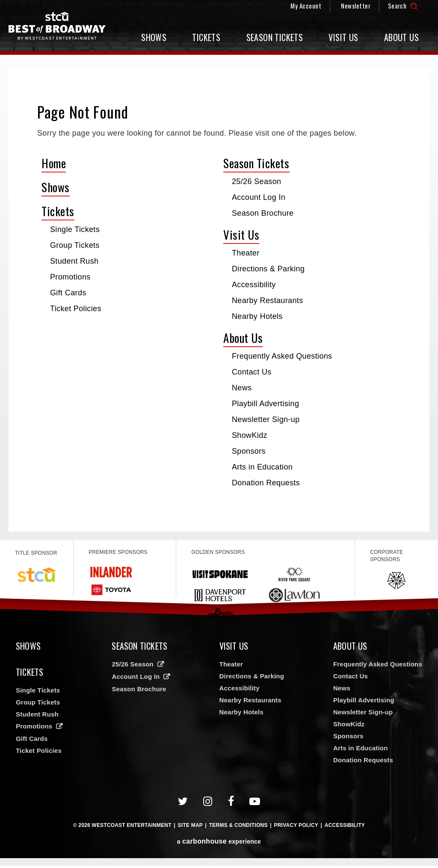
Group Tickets (75, 245)
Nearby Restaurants (268, 300)
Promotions (70, 277)
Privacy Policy (296, 827)
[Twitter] (183, 804)
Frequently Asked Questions (282, 356)
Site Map (190, 827)
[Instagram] (208, 804)
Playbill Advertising (265, 404)
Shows (154, 37)
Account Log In (259, 197)
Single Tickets (75, 229)
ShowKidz (250, 435)
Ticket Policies (76, 309)
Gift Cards (68, 293)
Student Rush (74, 261)
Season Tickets (275, 37)
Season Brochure (263, 213)
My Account (306, 6)
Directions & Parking (268, 269)
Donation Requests (266, 483)
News (242, 388)
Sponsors (249, 451)
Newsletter (356, 6)
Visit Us (343, 37)
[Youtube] (255, 804)
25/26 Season (256, 181)
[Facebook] (231, 804)
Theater (246, 253)
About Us (401, 37)
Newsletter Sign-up (266, 419)
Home (54, 163)
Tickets (206, 37)
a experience (219, 843)
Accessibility (254, 285)
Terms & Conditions (238, 827)
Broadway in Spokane (62, 28)
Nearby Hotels (257, 316)
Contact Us (252, 372)
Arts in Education (262, 467)
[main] (219, 300)
